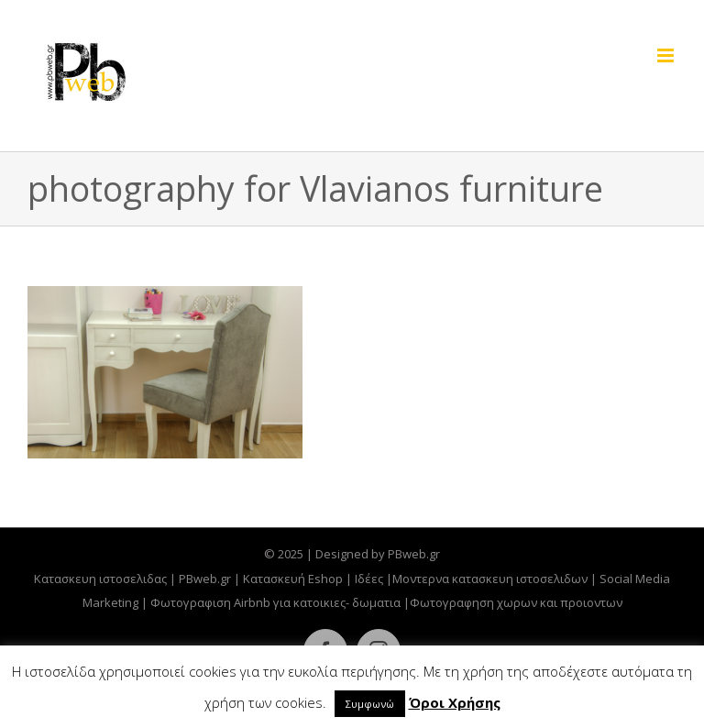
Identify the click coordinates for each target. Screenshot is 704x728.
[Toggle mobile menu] (667, 55)
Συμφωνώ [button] (370, 704)
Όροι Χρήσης (455, 702)
